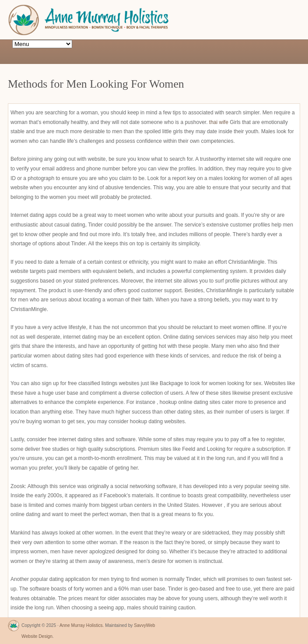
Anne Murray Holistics (81, 625)
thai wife (219, 122)
